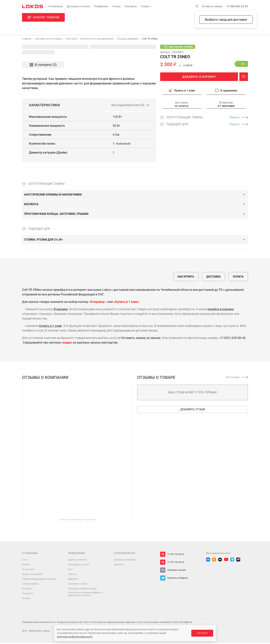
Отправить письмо (177, 571)
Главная (27, 40)
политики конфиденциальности (75, 637)
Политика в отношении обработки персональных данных (85, 595)
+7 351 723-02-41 (176, 555)
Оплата (238, 278)
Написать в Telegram (178, 579)
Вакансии (119, 565)
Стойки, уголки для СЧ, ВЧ (43, 241)
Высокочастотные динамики (97, 40)
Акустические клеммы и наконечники (53, 196)
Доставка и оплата (78, 6)
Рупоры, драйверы (128, 40)
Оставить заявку (212, 6)
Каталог (26, 565)
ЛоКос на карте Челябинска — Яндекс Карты (77, 521)
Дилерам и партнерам (125, 561)
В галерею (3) (43, 66)
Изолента (31, 205)
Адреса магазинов (77, 561)
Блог (70, 570)
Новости (72, 575)
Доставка (214, 278)
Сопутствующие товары (207, 118)
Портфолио (101, 6)
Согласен (202, 633)
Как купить (186, 278)
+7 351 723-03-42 (176, 563)
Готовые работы (30, 585)
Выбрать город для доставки (226, 20)
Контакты (131, 6)
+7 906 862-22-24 (237, 6)
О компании (55, 6)
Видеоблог (73, 580)
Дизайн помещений (32, 575)
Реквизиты (28, 594)
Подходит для (207, 125)
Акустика (71, 40)
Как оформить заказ (79, 565)
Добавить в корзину (199, 78)
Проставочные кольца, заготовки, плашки (56, 215)
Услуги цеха (28, 570)
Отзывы (26, 599)
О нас (25, 561)
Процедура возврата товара (82, 590)
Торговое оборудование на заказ (39, 580)
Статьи (116, 6)
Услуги (145, 6)
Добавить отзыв (193, 410)
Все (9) (130, 106)
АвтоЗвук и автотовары (49, 40)
